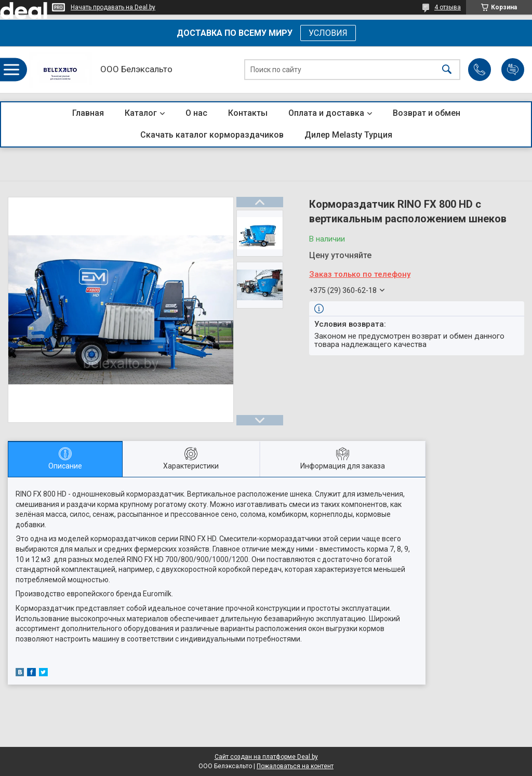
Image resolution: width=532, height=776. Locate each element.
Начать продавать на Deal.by (113, 7)
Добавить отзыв (513, 70)
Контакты (248, 113)
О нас (196, 113)
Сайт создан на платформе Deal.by (266, 757)
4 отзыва (448, 7)
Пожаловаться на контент (295, 766)
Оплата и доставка (326, 113)
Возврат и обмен (427, 113)
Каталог (141, 113)
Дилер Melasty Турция (348, 135)
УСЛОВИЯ (328, 33)
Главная (88, 113)
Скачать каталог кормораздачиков (212, 135)
